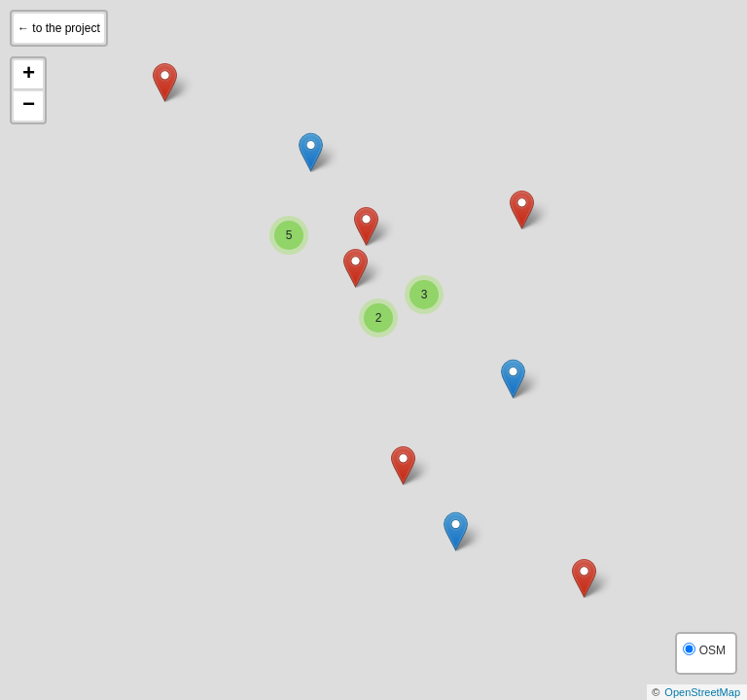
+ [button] (29, 75)
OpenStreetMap (702, 692)
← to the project (59, 28)
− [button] (29, 106)
